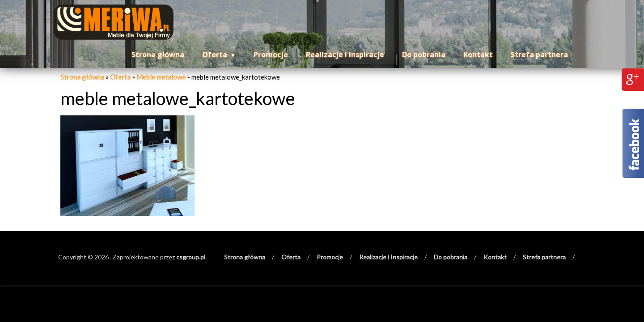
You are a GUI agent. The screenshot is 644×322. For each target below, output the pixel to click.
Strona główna (158, 55)
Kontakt (478, 55)
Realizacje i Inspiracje (345, 55)
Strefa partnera (539, 55)
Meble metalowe (161, 77)
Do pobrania (424, 55)
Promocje (271, 55)
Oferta (215, 55)
